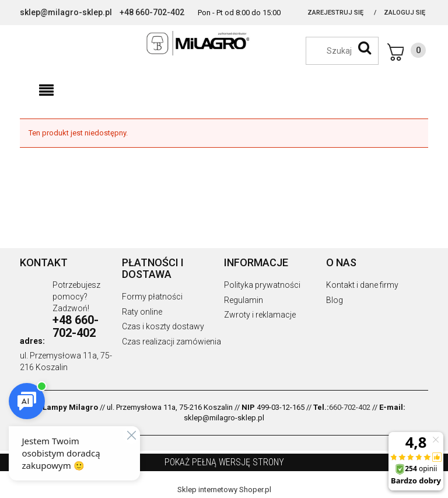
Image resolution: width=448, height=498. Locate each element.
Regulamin (244, 300)
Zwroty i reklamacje (260, 315)
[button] (46, 90)
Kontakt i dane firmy (362, 285)
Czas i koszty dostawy (163, 326)
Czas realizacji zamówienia (171, 342)
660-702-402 (350, 407)
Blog (335, 300)
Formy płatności (152, 297)
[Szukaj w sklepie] (348, 51)
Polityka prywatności (262, 285)
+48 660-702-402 (152, 12)
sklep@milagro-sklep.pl (66, 12)
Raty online (142, 312)
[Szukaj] (365, 48)
